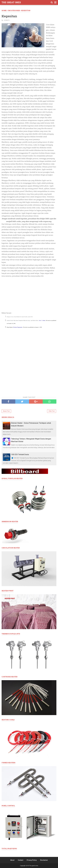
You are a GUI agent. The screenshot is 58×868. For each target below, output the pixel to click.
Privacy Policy (32, 860)
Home (4, 11)
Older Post (52, 411)
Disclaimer (44, 860)
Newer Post (6, 411)
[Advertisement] (29, 294)
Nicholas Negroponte (18, 327)
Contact (21, 860)
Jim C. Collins (42, 320)
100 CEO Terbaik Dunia (20, 455)
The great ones (11, 2)
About (12, 860)
